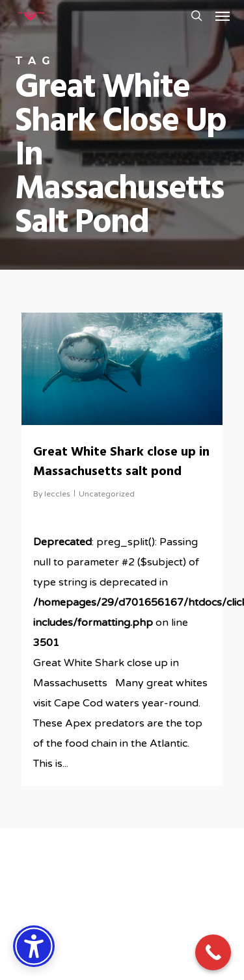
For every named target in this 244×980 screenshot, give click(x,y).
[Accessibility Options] (34, 946)
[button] (223, 16)
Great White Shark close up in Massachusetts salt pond (121, 462)
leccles (57, 494)
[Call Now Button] (213, 952)
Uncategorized (107, 494)
